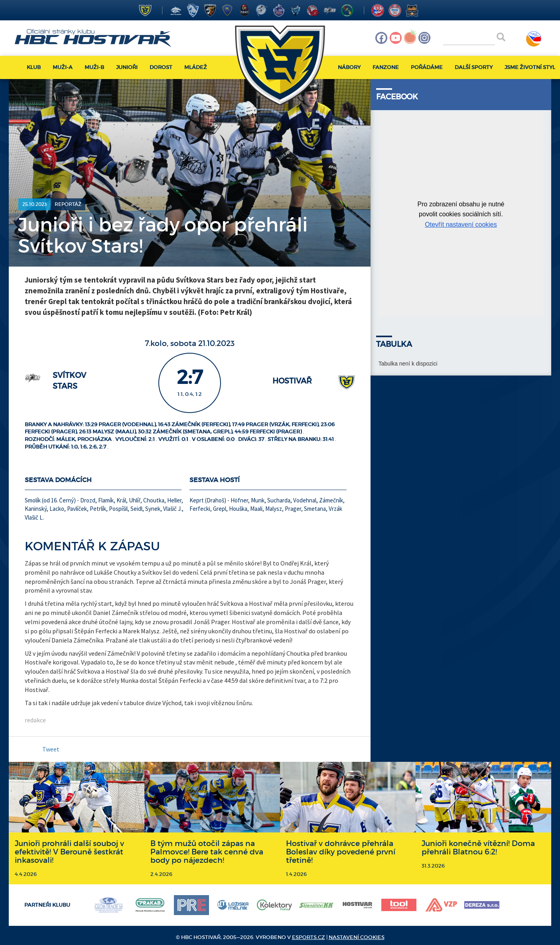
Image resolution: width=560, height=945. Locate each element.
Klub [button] (34, 67)
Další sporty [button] (474, 67)
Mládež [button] (196, 67)
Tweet (51, 749)
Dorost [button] (161, 67)
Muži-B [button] (94, 67)
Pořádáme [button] (427, 67)
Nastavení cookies (357, 937)
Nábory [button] (349, 67)
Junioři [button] (127, 67)
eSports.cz (309, 937)
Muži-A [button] (63, 67)
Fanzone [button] (386, 67)
